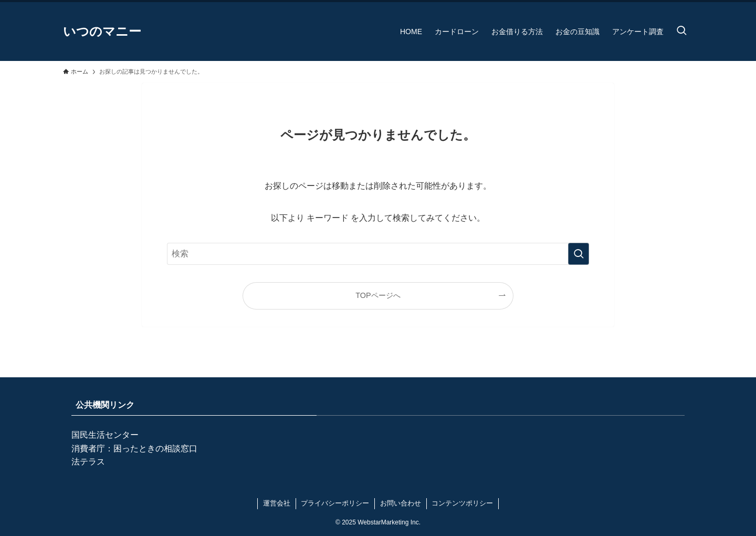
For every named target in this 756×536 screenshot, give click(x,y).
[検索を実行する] (579, 254)
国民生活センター (105, 435)
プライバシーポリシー (335, 503)
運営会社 (277, 503)
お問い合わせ (401, 503)
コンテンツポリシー (462, 503)
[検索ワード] (378, 254)
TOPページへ (378, 295)
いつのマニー (102, 32)
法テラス (88, 462)
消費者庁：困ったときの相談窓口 (134, 449)
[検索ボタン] (681, 32)
